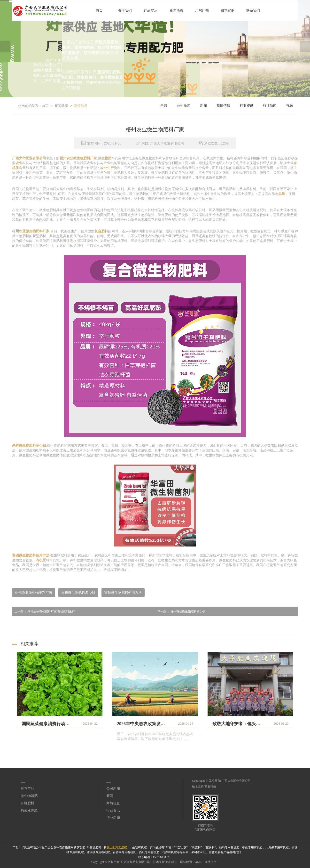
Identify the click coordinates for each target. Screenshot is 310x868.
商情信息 (81, 106)
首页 (99, 11)
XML (198, 862)
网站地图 (186, 862)
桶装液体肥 (29, 810)
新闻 (203, 106)
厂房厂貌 (202, 11)
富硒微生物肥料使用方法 (123, 593)
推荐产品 (27, 789)
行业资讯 (247, 106)
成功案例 (228, 11)
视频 (290, 106)
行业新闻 (270, 106)
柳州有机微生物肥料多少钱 (180, 611)
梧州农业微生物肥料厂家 (34, 593)
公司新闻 (184, 106)
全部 (164, 106)
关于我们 (125, 11)
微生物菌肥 (29, 796)
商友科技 (210, 787)
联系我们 (253, 11)
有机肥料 (27, 803)
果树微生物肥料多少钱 (78, 593)
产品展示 (151, 11)
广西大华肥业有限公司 (236, 781)
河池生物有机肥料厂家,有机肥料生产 (43, 611)
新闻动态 (176, 11)
